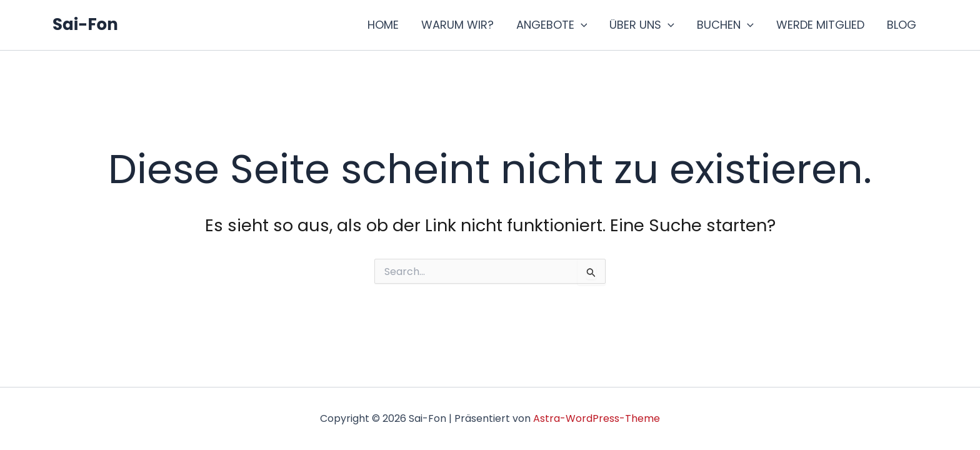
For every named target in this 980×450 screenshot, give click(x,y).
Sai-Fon (85, 24)
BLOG (902, 25)
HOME (383, 25)
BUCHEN (725, 25)
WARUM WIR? (457, 25)
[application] (581, 25)
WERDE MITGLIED (820, 25)
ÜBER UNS (642, 25)
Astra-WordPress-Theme (597, 418)
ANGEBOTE (552, 25)
